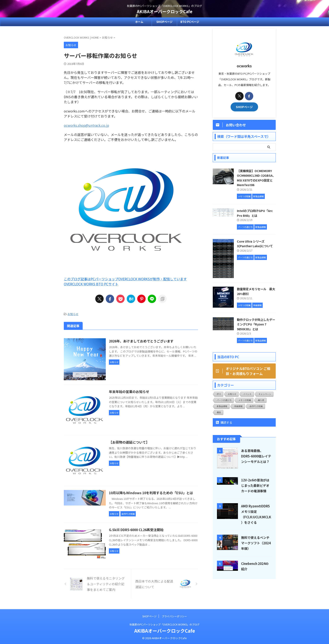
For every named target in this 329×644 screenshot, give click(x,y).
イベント (247, 394)
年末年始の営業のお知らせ (129, 392)
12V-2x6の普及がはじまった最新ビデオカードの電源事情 (255, 485)
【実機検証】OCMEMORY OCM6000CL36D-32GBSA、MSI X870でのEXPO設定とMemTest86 (256, 178)
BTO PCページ (190, 22)
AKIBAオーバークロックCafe (165, 11)
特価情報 (238, 406)
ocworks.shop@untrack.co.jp (86, 125)
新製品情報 (222, 406)
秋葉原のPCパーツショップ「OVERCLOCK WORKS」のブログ (164, 624)
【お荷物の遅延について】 (129, 442)
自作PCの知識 (256, 406)
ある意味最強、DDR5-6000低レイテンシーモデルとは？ (256, 456)
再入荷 (261, 400)
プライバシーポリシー (174, 616)
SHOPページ (164, 22)
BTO (219, 394)
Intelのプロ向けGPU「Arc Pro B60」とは (255, 213)
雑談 (219, 412)
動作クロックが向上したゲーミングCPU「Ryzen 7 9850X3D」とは (256, 324)
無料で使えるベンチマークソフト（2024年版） (256, 543)
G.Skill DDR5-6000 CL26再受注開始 (136, 530)
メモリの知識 (245, 400)
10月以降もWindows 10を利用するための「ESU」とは (151, 493)
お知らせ (73, 314)
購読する (224, 422)
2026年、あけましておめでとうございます (141, 341)
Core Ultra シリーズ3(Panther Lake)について (255, 244)
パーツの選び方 (224, 400)
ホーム (139, 22)
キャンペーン (265, 394)
